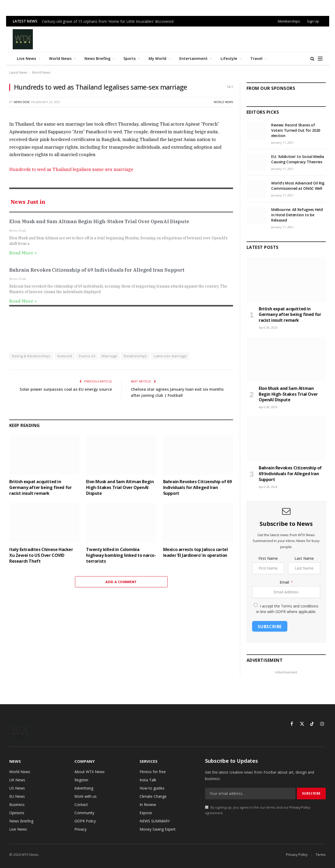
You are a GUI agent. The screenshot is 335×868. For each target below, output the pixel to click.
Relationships (135, 356)
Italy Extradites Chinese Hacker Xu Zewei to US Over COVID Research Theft (41, 555)
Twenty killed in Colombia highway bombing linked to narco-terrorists (121, 555)
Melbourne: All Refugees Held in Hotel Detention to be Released (297, 215)
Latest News (18, 72)
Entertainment (193, 58)
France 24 (87, 356)
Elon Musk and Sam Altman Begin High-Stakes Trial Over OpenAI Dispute (99, 221)
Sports (129, 58)
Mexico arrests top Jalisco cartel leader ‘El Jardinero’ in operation (196, 552)
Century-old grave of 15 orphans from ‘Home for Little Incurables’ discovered (108, 21)
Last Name (304, 558)
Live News (26, 58)
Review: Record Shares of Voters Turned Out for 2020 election (296, 130)
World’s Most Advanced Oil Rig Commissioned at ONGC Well (298, 186)
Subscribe (270, 627)
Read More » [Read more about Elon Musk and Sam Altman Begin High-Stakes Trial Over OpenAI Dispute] (23, 253)
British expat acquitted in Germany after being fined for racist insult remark (40, 488)
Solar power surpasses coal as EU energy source (66, 389)
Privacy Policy (300, 807)
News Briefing (97, 58)
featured (65, 356)
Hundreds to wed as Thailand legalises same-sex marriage (71, 169)
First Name (268, 558)
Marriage (109, 356)
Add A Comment (121, 582)
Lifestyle (229, 58)
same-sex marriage (170, 356)
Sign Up (313, 21)
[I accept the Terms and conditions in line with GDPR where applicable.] (256, 605)
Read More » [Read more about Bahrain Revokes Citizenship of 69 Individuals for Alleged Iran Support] (23, 301)
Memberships (289, 21)
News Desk (22, 102)
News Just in (28, 202)
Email (284, 582)
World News (60, 58)
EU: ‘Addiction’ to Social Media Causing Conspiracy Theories (298, 159)
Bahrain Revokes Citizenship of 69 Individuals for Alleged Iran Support (97, 270)
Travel (256, 58)
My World (157, 58)
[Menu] (320, 59)
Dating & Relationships (31, 356)
